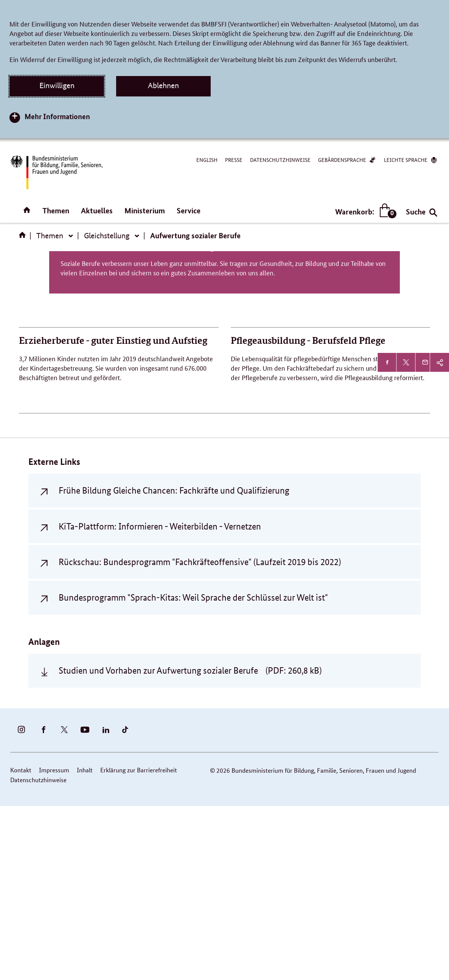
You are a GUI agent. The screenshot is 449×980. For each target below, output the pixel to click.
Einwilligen (57, 85)
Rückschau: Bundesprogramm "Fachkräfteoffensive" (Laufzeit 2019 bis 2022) (200, 735)
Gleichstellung (107, 236)
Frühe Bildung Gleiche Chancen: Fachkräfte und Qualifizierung (174, 664)
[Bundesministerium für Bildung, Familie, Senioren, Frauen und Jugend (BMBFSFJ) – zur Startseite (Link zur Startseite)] (56, 172)
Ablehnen (163, 85)
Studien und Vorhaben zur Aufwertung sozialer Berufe (190, 844)
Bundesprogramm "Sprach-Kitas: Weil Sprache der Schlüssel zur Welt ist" (193, 771)
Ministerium (145, 210)
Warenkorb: (364, 212)
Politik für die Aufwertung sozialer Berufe (224, 417)
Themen (56, 210)
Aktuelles (97, 210)
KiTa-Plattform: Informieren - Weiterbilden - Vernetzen (160, 700)
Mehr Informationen (57, 116)
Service (189, 210)
